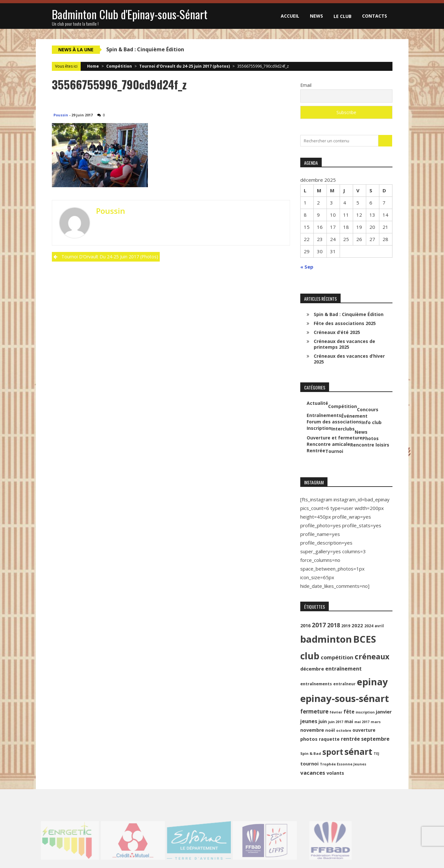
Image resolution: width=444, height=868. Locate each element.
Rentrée (316, 451)
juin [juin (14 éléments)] (323, 721)
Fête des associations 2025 (345, 323)
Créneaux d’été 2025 (337, 332)
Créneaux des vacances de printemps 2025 (344, 344)
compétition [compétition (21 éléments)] (337, 657)
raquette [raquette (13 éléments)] (329, 739)
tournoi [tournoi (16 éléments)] (309, 764)
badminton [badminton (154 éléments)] (326, 639)
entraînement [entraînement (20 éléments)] (343, 669)
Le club (343, 16)
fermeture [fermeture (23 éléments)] (314, 711)
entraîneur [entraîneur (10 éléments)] (344, 684)
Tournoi (334, 451)
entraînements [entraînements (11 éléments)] (316, 684)
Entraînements (324, 415)
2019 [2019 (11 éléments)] (346, 626)
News (316, 16)
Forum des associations (334, 422)
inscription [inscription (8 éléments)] (365, 712)
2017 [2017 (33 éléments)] (319, 625)
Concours (368, 410)
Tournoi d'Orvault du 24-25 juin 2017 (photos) (185, 66)
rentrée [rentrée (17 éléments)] (350, 739)
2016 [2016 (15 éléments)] (305, 626)
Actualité (317, 403)
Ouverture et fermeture (335, 438)
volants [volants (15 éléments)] (335, 773)
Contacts (375, 16)
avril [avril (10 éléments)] (379, 626)
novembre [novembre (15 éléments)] (312, 730)
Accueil (290, 16)
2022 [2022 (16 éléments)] (357, 625)
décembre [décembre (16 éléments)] (312, 669)
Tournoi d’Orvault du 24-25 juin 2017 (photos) (110, 257)
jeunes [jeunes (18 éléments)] (309, 721)
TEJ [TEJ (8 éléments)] (376, 754)
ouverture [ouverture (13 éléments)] (364, 730)
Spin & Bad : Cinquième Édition (145, 49)
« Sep (307, 267)
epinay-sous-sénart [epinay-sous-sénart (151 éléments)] (345, 698)
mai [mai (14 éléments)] (349, 721)
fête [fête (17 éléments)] (349, 712)
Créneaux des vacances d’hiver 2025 (349, 359)
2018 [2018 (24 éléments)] (334, 625)
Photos (371, 438)
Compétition (119, 66)
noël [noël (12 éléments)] (330, 730)
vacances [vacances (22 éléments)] (313, 773)
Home (93, 66)
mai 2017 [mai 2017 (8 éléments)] (362, 722)
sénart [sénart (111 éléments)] (358, 751)
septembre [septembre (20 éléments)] (375, 739)
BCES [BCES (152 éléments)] (365, 639)
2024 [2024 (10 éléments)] (369, 626)
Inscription (319, 428)
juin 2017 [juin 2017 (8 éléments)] (336, 722)
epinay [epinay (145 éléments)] (372, 682)
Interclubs (343, 429)
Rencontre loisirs (370, 445)
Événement (354, 416)
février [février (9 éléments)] (336, 712)
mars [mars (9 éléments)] (376, 722)
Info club (371, 422)
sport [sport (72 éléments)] (333, 752)
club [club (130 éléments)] (310, 656)
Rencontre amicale (328, 444)
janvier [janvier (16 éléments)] (384, 712)
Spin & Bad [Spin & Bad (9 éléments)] (311, 753)
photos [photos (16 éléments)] (309, 739)
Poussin (61, 115)
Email (306, 85)
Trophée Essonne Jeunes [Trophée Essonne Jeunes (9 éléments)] (343, 764)
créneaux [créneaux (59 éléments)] (372, 656)
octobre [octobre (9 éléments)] (344, 730)
